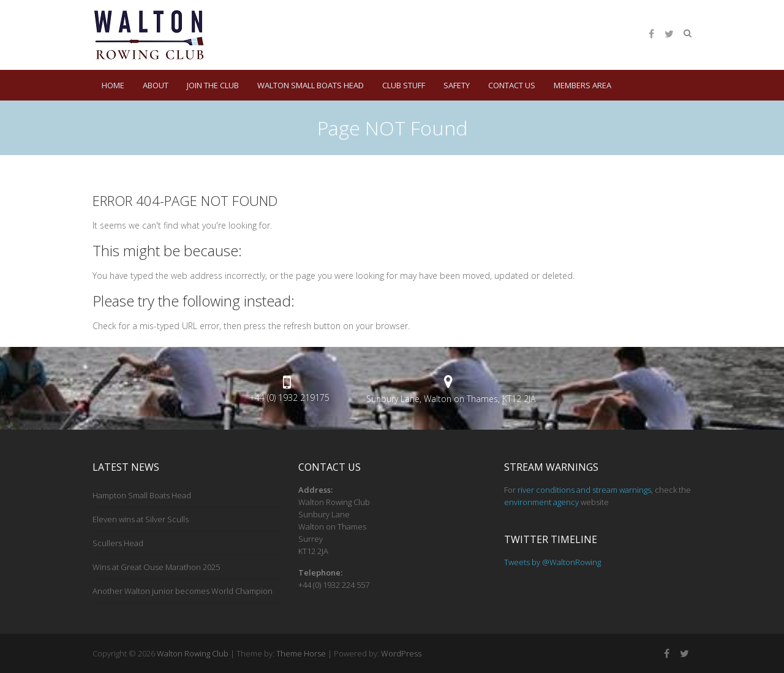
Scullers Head (118, 543)
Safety (457, 85)
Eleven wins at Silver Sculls (141, 519)
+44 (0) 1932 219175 (289, 397)
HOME (113, 85)
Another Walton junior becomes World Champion (183, 591)
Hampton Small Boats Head (142, 495)
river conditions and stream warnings (584, 490)
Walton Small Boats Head (311, 85)
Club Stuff (404, 85)
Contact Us (512, 85)
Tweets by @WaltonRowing (552, 562)
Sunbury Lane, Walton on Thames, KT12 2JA (451, 399)
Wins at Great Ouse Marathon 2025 (156, 567)
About (156, 85)
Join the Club (213, 85)
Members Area (582, 85)
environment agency (541, 502)
